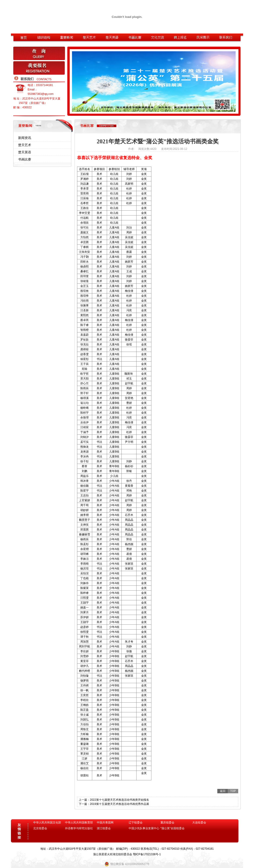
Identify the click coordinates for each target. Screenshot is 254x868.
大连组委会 (199, 823)
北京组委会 (40, 828)
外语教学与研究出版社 (79, 828)
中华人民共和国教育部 (79, 823)
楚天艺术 (25, 145)
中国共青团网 (105, 823)
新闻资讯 (25, 138)
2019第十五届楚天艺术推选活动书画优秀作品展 (119, 804)
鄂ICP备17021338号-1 (147, 854)
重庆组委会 (167, 823)
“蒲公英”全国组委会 (173, 828)
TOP (233, 791)
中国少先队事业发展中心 (144, 828)
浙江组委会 (104, 828)
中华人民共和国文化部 (47, 823)
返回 (223, 791)
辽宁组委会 (136, 823)
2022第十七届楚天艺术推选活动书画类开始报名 (119, 800)
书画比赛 (25, 159)
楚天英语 (25, 152)
